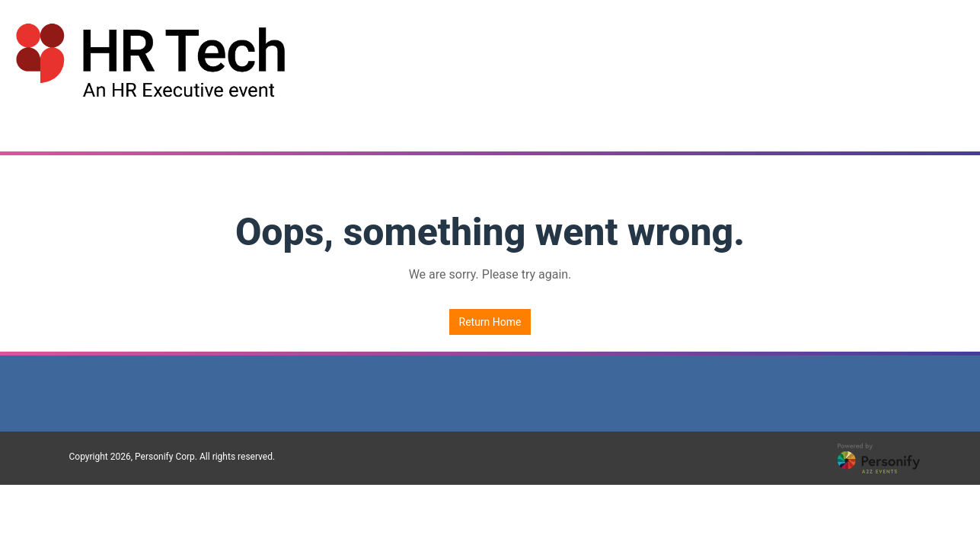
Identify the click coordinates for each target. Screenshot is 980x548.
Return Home (490, 322)
